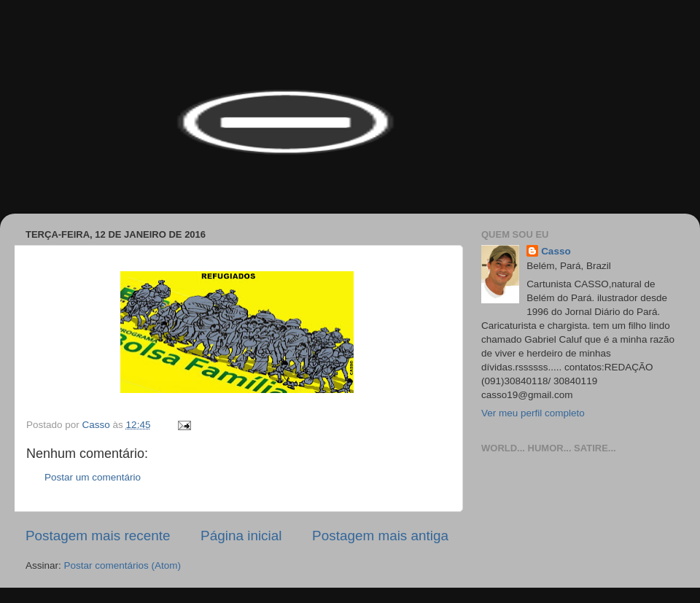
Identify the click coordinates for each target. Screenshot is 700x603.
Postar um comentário (93, 477)
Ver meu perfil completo (533, 413)
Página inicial (241, 536)
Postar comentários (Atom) (123, 565)
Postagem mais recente (98, 536)
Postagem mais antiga (380, 536)
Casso (556, 251)
